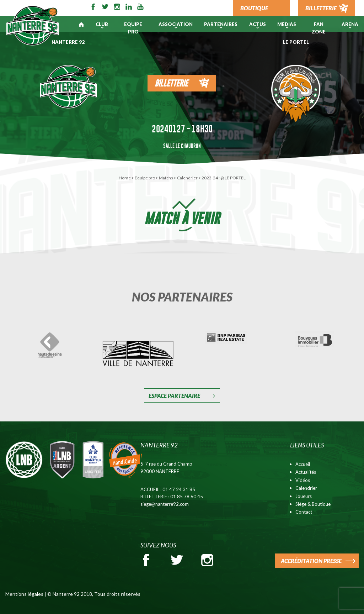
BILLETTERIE (321, 8)
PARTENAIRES (221, 24)
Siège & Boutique (313, 504)
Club (102, 24)
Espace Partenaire (174, 396)
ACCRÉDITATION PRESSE (311, 561)
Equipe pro (133, 28)
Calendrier (187, 178)
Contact (304, 512)
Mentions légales (24, 594)
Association (176, 24)
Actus (258, 24)
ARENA (350, 24)
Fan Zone (319, 28)
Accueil (303, 464)
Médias (287, 24)
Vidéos (303, 480)
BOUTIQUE (254, 8)
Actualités (306, 472)
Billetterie (171, 83)
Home (125, 178)
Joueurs (304, 496)
